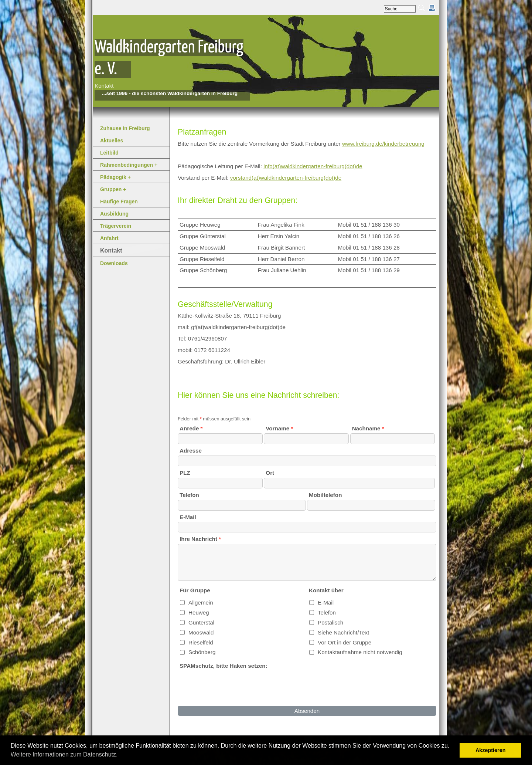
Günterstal (201, 622)
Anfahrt (109, 238)
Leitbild (109, 153)
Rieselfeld (201, 642)
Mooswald (201, 632)
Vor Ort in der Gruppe (345, 642)
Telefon (327, 612)
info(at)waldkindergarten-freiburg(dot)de (313, 166)
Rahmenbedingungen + (129, 165)
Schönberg (202, 652)
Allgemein (201, 602)
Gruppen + (113, 189)
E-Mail (326, 602)
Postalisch (330, 622)
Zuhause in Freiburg (125, 128)
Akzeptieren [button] (491, 750)
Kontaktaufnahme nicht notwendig (360, 652)
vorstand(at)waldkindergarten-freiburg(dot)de (286, 178)
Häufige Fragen (119, 202)
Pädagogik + (115, 177)
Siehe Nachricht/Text (343, 632)
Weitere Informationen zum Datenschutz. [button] (64, 754)
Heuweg (199, 612)
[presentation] (234, 687)
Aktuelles (112, 141)
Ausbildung (114, 214)
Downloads (114, 263)
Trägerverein (116, 226)
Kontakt (111, 251)
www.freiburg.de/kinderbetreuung (383, 144)
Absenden (307, 711)
